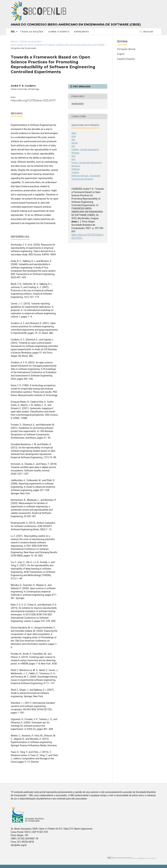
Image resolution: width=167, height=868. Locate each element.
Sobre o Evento (59, 32)
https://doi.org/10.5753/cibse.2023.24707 (33, 100)
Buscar (148, 32)
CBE (73, 146)
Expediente (82, 32)
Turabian (75, 172)
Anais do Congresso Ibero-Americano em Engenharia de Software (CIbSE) (76, 25)
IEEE (73, 156)
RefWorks (76, 169)
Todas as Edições (32, 32)
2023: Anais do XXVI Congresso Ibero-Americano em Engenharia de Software (57, 45)
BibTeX (75, 143)
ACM (74, 136)
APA (73, 140)
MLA (73, 159)
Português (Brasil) (126, 49)
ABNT (74, 133)
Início (14, 42)
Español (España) (126, 59)
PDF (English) (81, 86)
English (121, 54)
